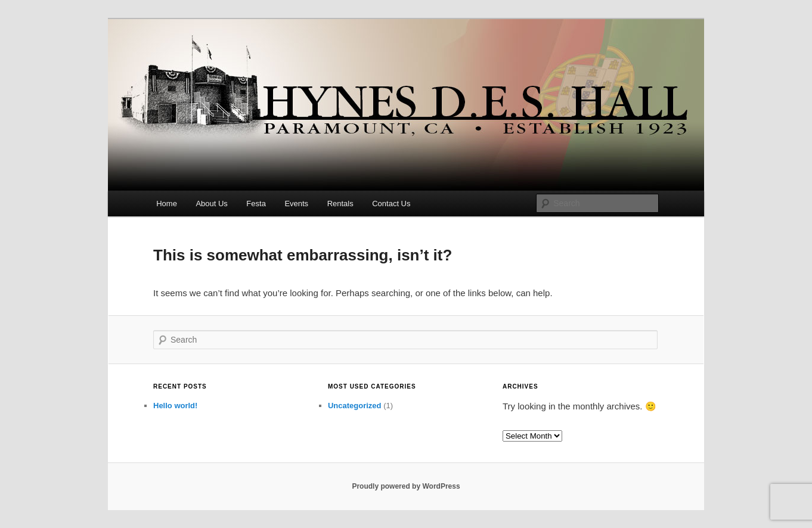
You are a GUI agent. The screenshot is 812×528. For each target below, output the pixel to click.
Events (296, 204)
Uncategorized (355, 406)
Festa (256, 204)
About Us (211, 204)
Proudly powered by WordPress (406, 486)
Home (167, 204)
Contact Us (391, 204)
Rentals (340, 204)
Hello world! (175, 406)
